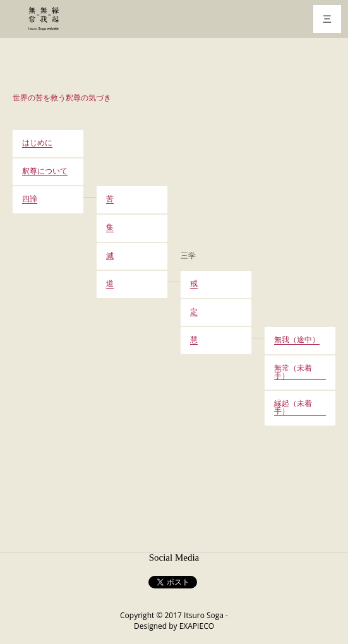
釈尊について (45, 172)
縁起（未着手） (293, 408)
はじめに (37, 143)
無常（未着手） (293, 373)
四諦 (30, 200)
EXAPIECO (197, 626)
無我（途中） (297, 340)
